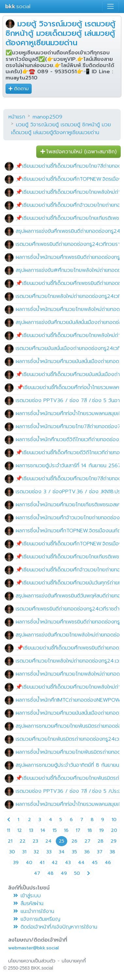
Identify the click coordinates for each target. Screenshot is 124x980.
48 (50, 873)
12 (20, 830)
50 (77, 873)
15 (55, 830)
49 (64, 873)
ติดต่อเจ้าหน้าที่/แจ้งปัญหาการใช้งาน (55, 927)
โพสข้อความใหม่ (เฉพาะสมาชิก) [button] (78, 152)
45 (95, 863)
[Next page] (89, 873)
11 (8, 830)
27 (87, 841)
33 (49, 852)
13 (31, 830)
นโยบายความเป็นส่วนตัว (32, 961)
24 (48, 841)
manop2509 (47, 117)
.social (18, 6)
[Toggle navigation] (110, 6)
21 (10, 841)
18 (90, 830)
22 (23, 841)
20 (114, 830)
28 (101, 841)
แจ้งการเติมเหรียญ (37, 919)
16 (66, 830)
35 (74, 852)
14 (43, 830)
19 (101, 830)
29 (114, 841)
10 (114, 820)
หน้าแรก (17, 117)
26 (74, 841)
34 (62, 852)
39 (16, 863)
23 (35, 841)
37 (100, 852)
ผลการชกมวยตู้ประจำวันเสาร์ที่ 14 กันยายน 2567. (69, 466)
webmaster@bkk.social (33, 948)
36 (87, 852)
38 (112, 852)
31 (24, 852)
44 (81, 863)
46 (108, 863)
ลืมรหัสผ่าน (28, 903)
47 (37, 873)
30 (12, 852)
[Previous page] (9, 820)
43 (68, 863)
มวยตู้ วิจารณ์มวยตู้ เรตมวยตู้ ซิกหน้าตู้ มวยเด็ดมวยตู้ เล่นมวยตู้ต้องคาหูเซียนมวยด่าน (60, 33)
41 (42, 863)
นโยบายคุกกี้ (74, 961)
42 (55, 863)
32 (36, 852)
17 (78, 830)
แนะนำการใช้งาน (34, 911)
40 (29, 863)
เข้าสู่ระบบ (27, 896)
